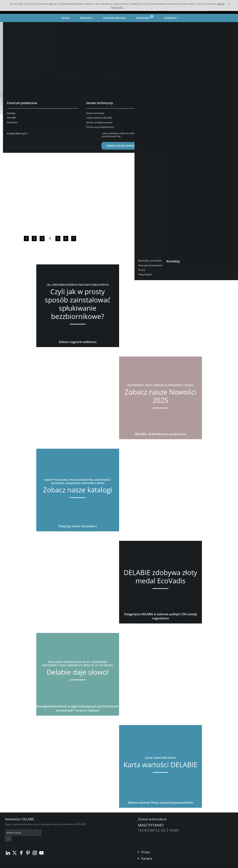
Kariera (147, 853)
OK (67, 833)
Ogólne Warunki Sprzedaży (31, 865)
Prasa (146, 846)
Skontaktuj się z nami (158, 830)
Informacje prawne (58, 865)
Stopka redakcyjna (80, 865)
